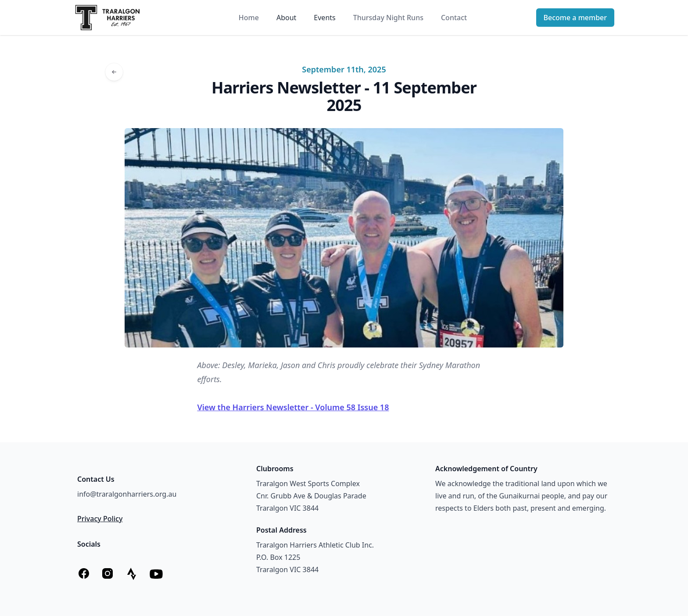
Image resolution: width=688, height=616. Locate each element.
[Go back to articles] (114, 72)
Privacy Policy (100, 519)
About (286, 18)
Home (249, 18)
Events (324, 18)
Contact (454, 18)
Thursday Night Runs (388, 18)
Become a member (575, 18)
